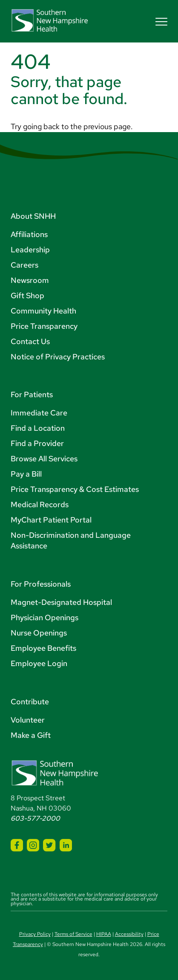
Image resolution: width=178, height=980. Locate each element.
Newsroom (30, 280)
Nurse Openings (39, 633)
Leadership (30, 250)
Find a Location (38, 428)
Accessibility (129, 934)
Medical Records (40, 504)
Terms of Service (73, 934)
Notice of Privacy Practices (58, 357)
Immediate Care (39, 413)
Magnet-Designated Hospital (61, 602)
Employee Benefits (43, 648)
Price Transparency (44, 326)
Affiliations (29, 234)
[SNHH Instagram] (33, 845)
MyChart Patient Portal (51, 520)
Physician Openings (44, 617)
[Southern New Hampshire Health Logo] (55, 784)
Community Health (43, 311)
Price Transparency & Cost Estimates (75, 489)
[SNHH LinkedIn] (66, 845)
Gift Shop (27, 295)
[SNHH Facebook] (17, 845)
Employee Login (39, 663)
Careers (24, 265)
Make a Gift (31, 735)
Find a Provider (37, 443)
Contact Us (30, 341)
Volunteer (28, 720)
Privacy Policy (35, 934)
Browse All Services (44, 459)
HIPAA (104, 934)
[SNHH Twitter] (49, 845)
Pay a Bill (26, 474)
